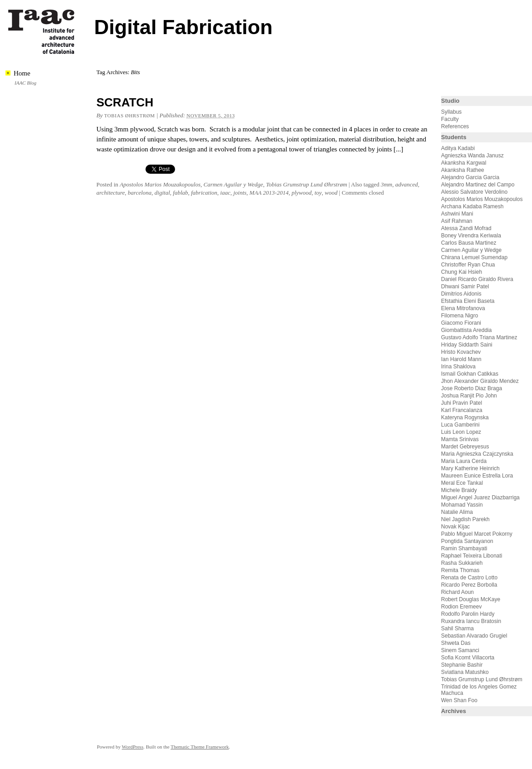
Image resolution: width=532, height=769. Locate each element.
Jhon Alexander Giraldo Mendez (480, 381)
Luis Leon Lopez (461, 432)
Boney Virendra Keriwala (471, 236)
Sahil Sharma (457, 628)
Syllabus (451, 112)
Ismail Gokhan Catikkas (470, 374)
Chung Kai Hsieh (462, 272)
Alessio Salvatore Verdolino (474, 192)
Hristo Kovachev (461, 352)
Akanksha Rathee (463, 170)
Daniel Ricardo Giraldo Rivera (477, 279)
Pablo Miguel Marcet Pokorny (477, 534)
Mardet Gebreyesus (465, 447)
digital (162, 193)
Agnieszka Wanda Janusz (472, 156)
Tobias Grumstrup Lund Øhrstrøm (306, 184)
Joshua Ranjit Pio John (469, 396)
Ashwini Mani (457, 214)
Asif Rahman (457, 221)
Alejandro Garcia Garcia (470, 177)
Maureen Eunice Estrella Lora (477, 476)
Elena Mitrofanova (463, 308)
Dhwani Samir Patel (465, 286)
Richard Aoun (457, 592)
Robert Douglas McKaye (471, 599)
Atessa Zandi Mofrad (466, 228)
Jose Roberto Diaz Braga (472, 388)
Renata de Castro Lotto (469, 578)
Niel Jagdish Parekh (465, 519)
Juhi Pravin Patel (462, 403)
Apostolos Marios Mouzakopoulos (160, 184)
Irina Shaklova (458, 367)
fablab (180, 193)
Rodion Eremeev (461, 607)
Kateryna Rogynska (465, 417)
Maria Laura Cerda (464, 461)
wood (331, 193)
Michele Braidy (459, 490)
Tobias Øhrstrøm (130, 116)
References (455, 126)
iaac (225, 193)
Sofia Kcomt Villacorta (468, 658)
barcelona (140, 193)
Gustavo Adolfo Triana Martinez (479, 337)
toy (318, 193)
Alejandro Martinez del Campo (478, 185)
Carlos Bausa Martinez (469, 243)
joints (240, 193)
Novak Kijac (455, 527)
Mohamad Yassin (462, 505)
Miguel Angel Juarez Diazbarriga (480, 498)
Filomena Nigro (459, 316)
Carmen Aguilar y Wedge (233, 184)
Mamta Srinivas (460, 439)
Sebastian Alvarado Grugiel (474, 636)
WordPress (133, 747)
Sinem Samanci (460, 650)
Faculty (450, 119)
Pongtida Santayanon (467, 541)
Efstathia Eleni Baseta (468, 301)
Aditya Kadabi (458, 148)
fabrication (204, 193)
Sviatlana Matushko (465, 672)
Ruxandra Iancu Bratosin (471, 621)
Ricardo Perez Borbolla (469, 585)
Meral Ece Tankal (462, 483)
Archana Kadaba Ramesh (472, 206)
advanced (407, 184)
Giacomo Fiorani (461, 323)
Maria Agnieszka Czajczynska (478, 454)
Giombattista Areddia (466, 330)
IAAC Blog (25, 83)
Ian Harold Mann (461, 359)
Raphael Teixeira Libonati (472, 556)
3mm (386, 184)
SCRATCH (125, 102)
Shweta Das (456, 643)
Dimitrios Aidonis (461, 294)
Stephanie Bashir (462, 665)
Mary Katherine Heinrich (470, 468)
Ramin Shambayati (464, 548)
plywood (301, 193)
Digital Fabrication (183, 27)
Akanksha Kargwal (464, 163)
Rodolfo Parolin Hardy (468, 614)
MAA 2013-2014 (269, 193)
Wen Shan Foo (459, 700)
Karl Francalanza (462, 410)
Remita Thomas (460, 570)
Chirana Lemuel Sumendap (474, 257)
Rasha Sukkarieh (462, 563)
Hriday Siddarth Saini (467, 345)
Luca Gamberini (460, 425)
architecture (111, 193)
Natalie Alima (457, 512)
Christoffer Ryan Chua (468, 265)
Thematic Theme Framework (200, 747)
